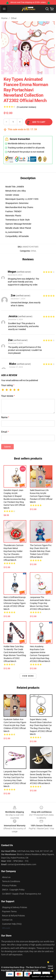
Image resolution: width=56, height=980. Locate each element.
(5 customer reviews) (26, 107)
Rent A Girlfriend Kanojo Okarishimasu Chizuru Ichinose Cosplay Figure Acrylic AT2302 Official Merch (15, 603)
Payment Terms (9, 911)
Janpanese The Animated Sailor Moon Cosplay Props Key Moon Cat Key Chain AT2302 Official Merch (40, 603)
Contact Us (7, 920)
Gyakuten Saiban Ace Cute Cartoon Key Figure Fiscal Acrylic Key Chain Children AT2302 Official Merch (15, 725)
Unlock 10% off (50, 967)
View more (28, 676)
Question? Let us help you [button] (42, 976)
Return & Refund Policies (13, 916)
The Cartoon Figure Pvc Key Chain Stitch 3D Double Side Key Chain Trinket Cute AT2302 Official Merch (41, 551)
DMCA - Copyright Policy (13, 890)
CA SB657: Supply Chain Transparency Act (22, 894)
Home (4, 18)
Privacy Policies (9, 885)
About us (6, 877)
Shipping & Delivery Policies (15, 907)
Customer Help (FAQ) (12, 924)
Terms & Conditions (11, 881)
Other (14, 18)
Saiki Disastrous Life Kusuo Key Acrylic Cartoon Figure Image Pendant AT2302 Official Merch (41, 496)
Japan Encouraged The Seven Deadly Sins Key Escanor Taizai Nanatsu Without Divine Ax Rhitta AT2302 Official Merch (41, 777)
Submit (7, 447)
